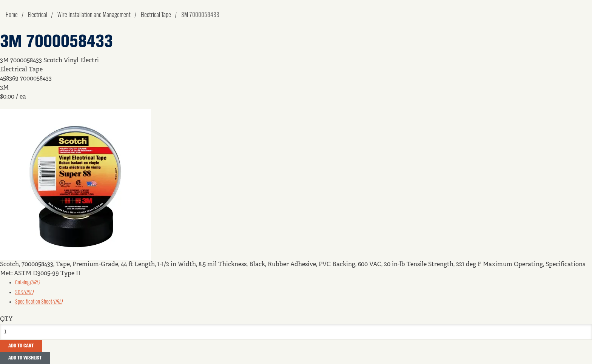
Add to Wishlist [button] (25, 358)
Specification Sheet (39, 302)
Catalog (27, 283)
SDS (24, 293)
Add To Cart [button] (21, 346)
